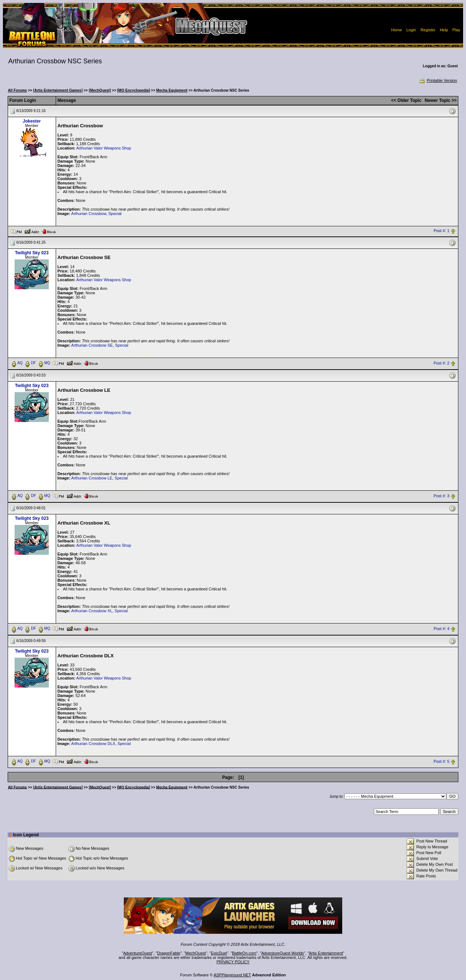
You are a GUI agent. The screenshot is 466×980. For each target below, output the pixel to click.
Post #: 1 (441, 231)
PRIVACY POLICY (233, 962)
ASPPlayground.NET (232, 975)
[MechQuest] (100, 90)
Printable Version (438, 80)
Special (115, 214)
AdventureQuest (138, 953)
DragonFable (169, 953)
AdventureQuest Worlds (283, 953)
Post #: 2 (441, 363)
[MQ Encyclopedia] (134, 90)
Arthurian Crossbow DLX (93, 744)
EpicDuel (219, 953)
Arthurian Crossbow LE (92, 478)
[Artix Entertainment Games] (58, 90)
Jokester (31, 121)
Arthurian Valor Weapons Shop (104, 148)
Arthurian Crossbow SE (92, 345)
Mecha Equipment (172, 90)
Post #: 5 (441, 761)
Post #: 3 (441, 496)
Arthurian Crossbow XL (92, 611)
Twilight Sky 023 (32, 253)
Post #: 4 (441, 629)
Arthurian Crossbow (89, 214)
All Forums (17, 90)
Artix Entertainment (326, 953)
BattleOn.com (244, 953)
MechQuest (196, 953)
